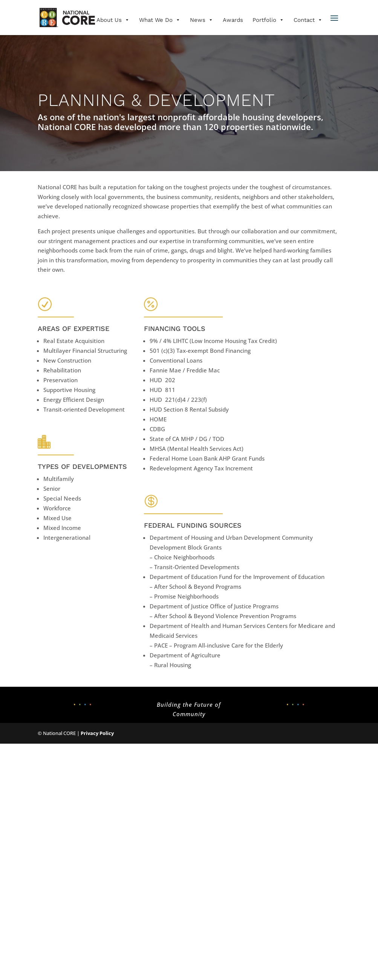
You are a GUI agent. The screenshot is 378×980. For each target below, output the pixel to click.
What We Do (160, 20)
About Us (113, 20)
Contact (308, 20)
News (202, 20)
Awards (233, 20)
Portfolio (268, 20)
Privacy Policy (97, 733)
